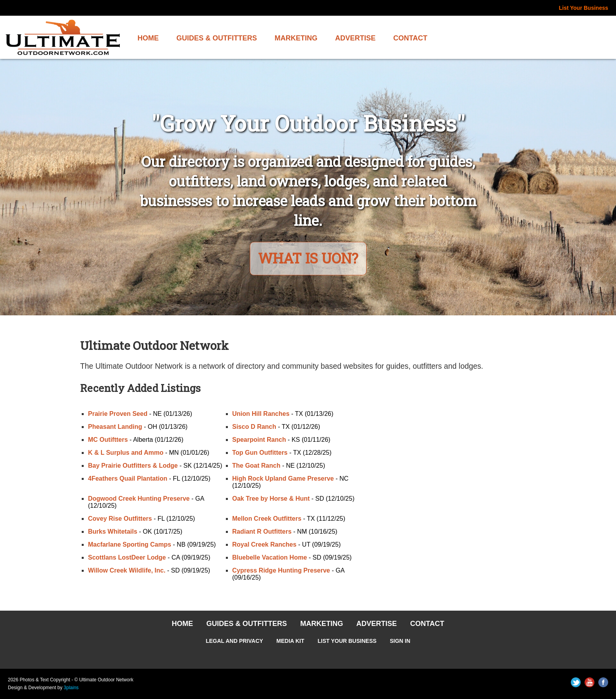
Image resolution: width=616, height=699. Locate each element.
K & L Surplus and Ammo (126, 453)
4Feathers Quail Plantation (128, 479)
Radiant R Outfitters (262, 532)
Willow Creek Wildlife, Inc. (127, 571)
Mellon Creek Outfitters (267, 519)
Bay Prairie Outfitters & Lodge (133, 466)
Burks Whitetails (113, 532)
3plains (71, 688)
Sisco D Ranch (254, 427)
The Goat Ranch (256, 466)
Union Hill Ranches (261, 414)
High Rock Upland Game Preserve (283, 479)
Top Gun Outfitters (260, 453)
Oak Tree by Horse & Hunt (271, 499)
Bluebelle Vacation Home (269, 558)
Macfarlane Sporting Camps (130, 545)
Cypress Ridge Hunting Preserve (281, 571)
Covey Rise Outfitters (120, 519)
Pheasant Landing (115, 427)
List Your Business (583, 8)
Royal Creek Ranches (264, 545)
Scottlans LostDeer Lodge (127, 558)
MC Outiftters (108, 440)
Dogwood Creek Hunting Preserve (139, 499)
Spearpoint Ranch (259, 440)
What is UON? (308, 258)
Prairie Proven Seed (118, 414)
